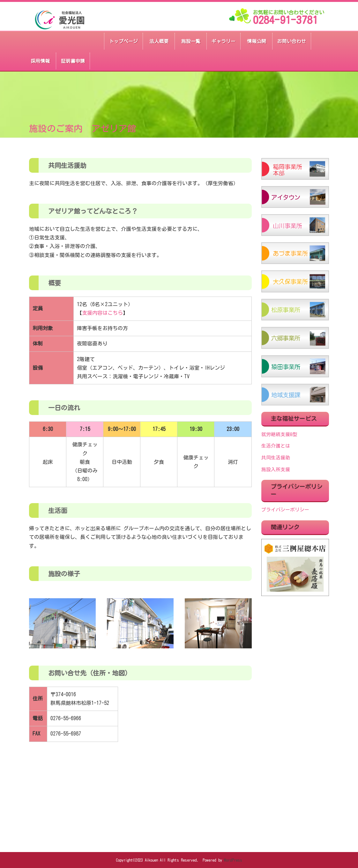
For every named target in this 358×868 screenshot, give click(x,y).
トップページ (123, 41)
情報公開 (257, 41)
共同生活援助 (276, 458)
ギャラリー (224, 41)
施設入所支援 (276, 469)
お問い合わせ (292, 41)
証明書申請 (73, 61)
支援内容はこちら (102, 313)
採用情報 (40, 61)
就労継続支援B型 (279, 434)
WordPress (233, 860)
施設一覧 (191, 41)
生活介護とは (276, 446)
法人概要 (159, 41)
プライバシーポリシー (285, 510)
